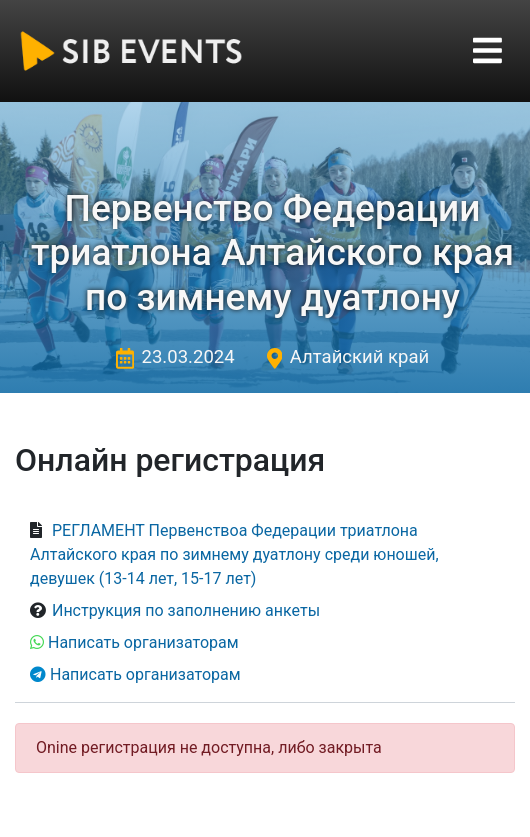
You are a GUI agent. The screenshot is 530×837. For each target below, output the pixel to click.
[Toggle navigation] (487, 50)
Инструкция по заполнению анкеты (186, 610)
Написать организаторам (143, 642)
